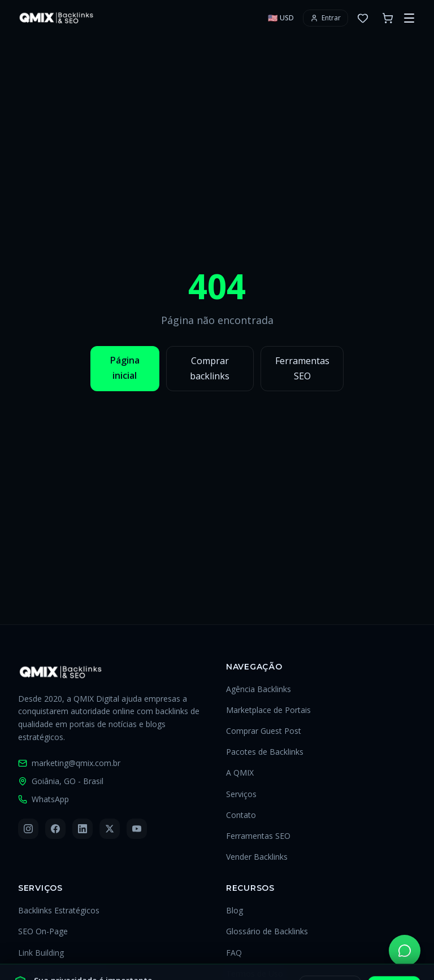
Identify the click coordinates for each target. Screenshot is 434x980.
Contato (241, 815)
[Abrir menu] (409, 18)
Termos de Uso (255, 974)
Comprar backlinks (210, 368)
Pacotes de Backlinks (265, 752)
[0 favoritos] (363, 18)
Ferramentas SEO (302, 368)
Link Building (41, 953)
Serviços (241, 794)
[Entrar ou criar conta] (325, 18)
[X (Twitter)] (110, 829)
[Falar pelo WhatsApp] (405, 951)
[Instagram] (28, 829)
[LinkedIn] (83, 829)
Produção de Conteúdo (61, 974)
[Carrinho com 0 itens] (388, 18)
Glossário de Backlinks (267, 931)
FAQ (234, 953)
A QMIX (240, 773)
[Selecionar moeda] (281, 18)
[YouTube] (137, 829)
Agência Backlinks (259, 689)
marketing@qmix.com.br (69, 763)
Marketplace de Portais (268, 710)
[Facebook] (55, 829)
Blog (235, 910)
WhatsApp (44, 799)
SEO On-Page (43, 931)
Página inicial (125, 368)
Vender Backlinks (257, 857)
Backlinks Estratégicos (59, 910)
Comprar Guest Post (264, 731)
